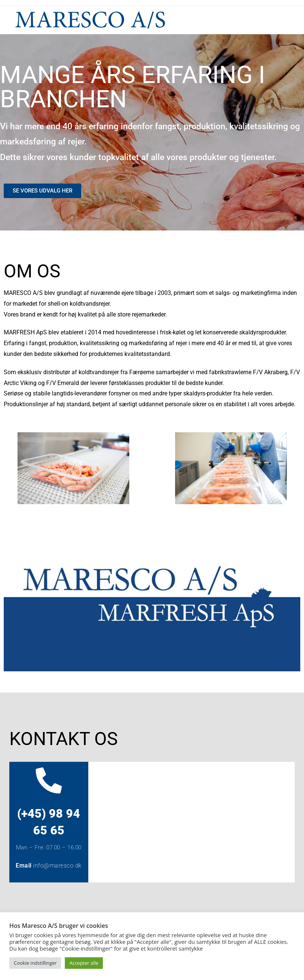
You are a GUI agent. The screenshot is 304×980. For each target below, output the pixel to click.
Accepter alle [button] (84, 963)
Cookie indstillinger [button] (35, 963)
